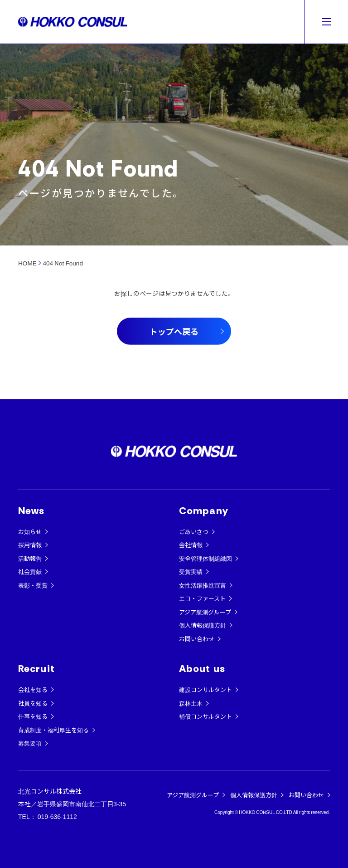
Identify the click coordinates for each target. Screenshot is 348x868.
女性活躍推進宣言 (203, 585)
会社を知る (33, 689)
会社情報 (191, 545)
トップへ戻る (174, 331)
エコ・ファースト (202, 598)
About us (202, 669)
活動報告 (30, 558)
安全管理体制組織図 (205, 558)
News (31, 511)
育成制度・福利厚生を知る (53, 730)
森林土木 (191, 703)
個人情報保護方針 (203, 625)
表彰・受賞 (33, 585)
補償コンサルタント (205, 716)
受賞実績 (191, 571)
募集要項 (30, 743)
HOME (27, 263)
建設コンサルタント (205, 689)
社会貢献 (30, 571)
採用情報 (30, 545)
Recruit (36, 669)
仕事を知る (33, 716)
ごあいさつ (194, 532)
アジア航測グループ (205, 612)
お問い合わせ (197, 639)
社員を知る (33, 703)
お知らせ (30, 532)
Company (204, 511)
